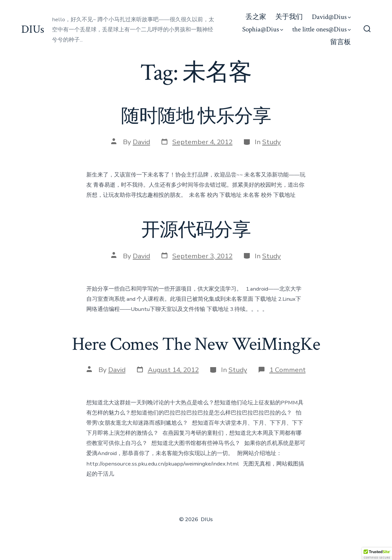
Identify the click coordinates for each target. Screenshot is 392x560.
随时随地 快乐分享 (196, 116)
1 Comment (288, 370)
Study (272, 142)
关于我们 (289, 17)
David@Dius (331, 17)
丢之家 (256, 17)
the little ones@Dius (322, 29)
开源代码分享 (196, 230)
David (141, 142)
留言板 (341, 42)
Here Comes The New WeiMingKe (196, 344)
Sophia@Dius (263, 29)
